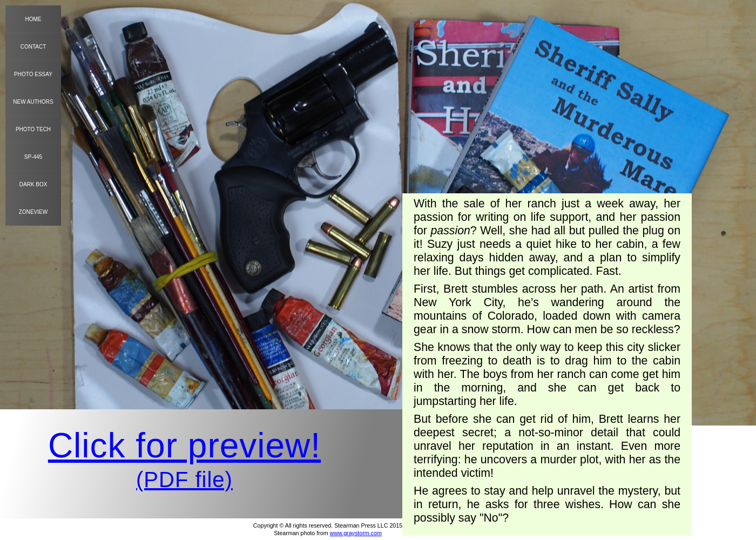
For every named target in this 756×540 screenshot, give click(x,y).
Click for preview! (184, 446)
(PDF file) (184, 480)
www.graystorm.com (356, 533)
